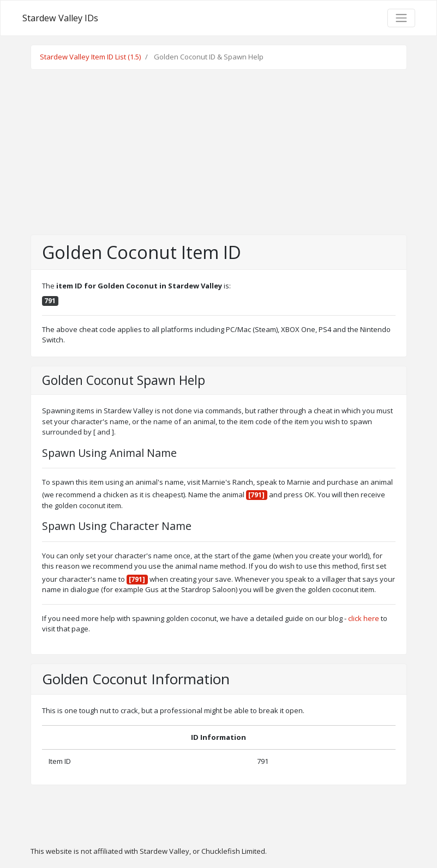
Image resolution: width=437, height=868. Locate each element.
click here (364, 618)
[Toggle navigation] (401, 18)
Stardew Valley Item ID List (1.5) (90, 57)
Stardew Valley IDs (60, 18)
